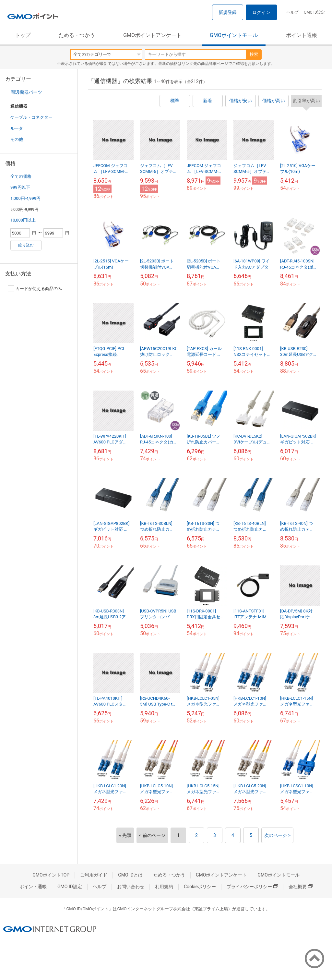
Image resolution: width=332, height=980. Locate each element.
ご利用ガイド (94, 875)
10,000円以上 (23, 220)
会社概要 (301, 887)
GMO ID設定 (314, 12)
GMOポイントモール (234, 35)
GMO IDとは (130, 875)
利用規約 (164, 887)
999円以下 (20, 187)
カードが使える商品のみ (35, 289)
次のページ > (277, 835)
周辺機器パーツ (26, 92)
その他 (17, 139)
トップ (23, 35)
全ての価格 (21, 176)
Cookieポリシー (200, 887)
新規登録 (228, 12)
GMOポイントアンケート (152, 35)
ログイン (261, 12)
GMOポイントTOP (51, 875)
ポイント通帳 (302, 35)
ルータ (17, 128)
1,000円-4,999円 (25, 198)
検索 (254, 54)
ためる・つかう (77, 35)
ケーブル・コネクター (31, 117)
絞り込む (26, 245)
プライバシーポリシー (252, 887)
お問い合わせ (131, 887)
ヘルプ (292, 12)
